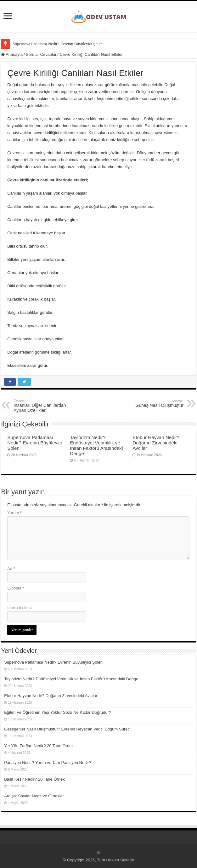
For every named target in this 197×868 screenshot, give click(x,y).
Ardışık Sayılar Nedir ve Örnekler (34, 796)
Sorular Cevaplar (41, 54)
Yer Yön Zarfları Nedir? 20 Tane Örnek (39, 746)
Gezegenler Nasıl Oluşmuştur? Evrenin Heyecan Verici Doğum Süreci (67, 729)
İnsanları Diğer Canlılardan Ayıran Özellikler (46, 406)
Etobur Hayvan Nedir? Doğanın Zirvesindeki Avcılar (156, 443)
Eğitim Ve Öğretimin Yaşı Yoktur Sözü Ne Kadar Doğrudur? (58, 712)
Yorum (14, 513)
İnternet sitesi (19, 608)
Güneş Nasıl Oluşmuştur (151, 403)
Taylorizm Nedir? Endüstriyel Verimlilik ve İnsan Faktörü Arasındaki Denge (96, 445)
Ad (11, 569)
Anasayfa (12, 54)
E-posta (16, 588)
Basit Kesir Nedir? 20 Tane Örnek (34, 779)
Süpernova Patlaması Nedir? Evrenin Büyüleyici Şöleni (58, 44)
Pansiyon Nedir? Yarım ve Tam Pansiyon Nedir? (48, 762)
